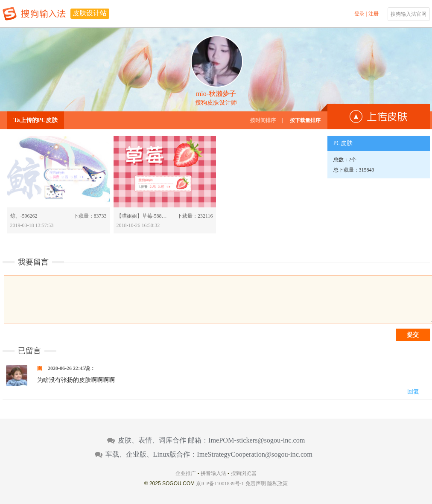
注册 (374, 14)
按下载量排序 (305, 120)
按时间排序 (263, 120)
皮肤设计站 (90, 13)
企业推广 (186, 473)
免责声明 (256, 484)
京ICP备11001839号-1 (220, 484)
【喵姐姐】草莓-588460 (142, 216)
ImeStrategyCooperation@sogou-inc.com (255, 454)
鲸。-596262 (24, 216)
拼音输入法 (213, 473)
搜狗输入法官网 (409, 14)
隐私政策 (277, 484)
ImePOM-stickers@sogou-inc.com (257, 440)
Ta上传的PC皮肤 (36, 120)
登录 (359, 14)
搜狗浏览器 (244, 473)
